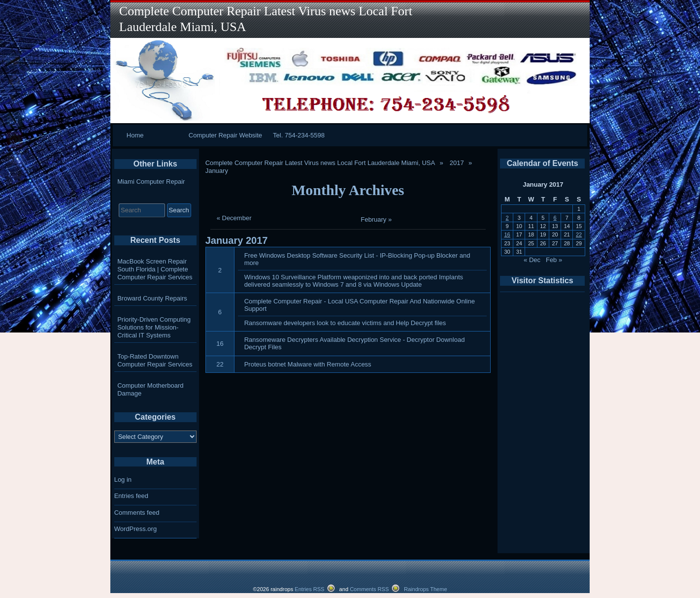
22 (220, 364)
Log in (123, 480)
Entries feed (131, 496)
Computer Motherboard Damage (150, 389)
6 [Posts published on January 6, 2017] (555, 218)
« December (234, 218)
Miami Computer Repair (151, 182)
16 (220, 344)
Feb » (554, 260)
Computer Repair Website (225, 135)
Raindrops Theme (426, 589)
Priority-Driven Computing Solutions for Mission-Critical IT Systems (154, 327)
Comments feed (137, 513)
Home (135, 135)
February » (376, 219)
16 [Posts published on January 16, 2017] (507, 234)
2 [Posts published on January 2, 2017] (507, 218)
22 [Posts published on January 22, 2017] (579, 234)
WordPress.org (135, 529)
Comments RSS (369, 589)
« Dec (532, 260)
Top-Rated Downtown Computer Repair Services (155, 360)
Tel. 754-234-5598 (299, 135)
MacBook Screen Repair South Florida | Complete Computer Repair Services (155, 269)
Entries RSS (309, 589)
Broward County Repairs (152, 298)
